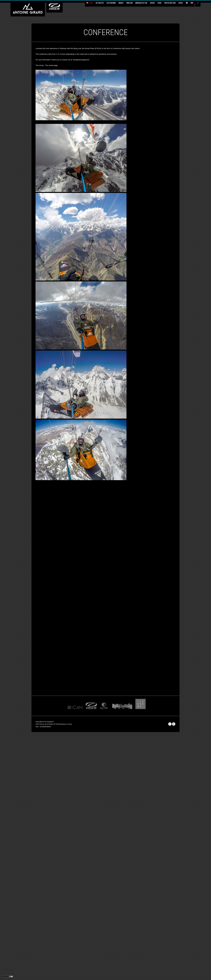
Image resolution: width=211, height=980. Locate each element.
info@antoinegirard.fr (81, 60)
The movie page (51, 65)
